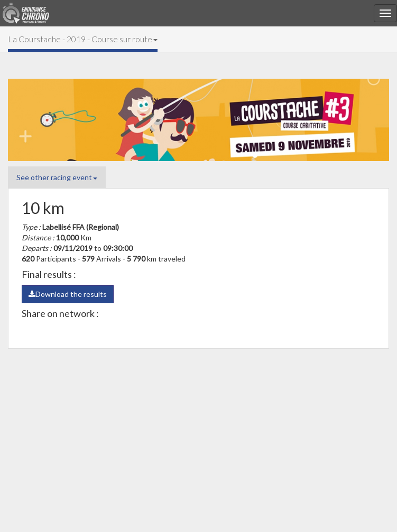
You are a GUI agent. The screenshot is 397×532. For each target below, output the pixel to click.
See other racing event (57, 177)
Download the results (68, 294)
